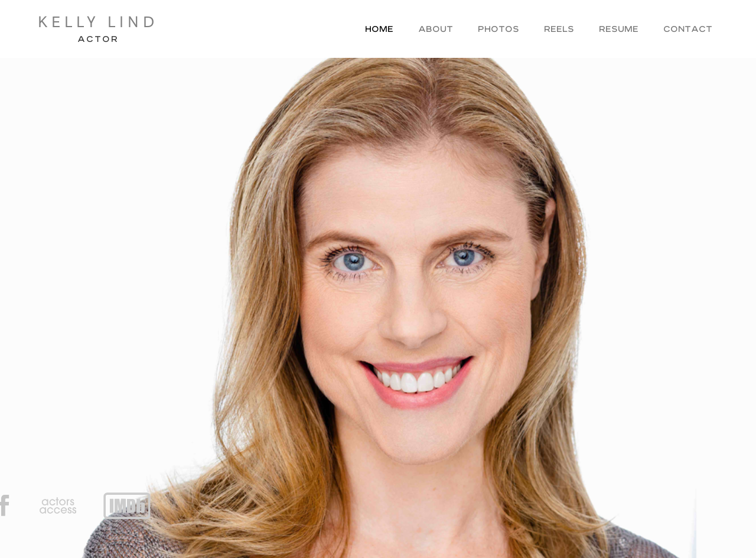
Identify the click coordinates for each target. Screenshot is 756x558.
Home (379, 30)
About (436, 30)
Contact (688, 30)
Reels (559, 30)
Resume (619, 30)
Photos (498, 30)
